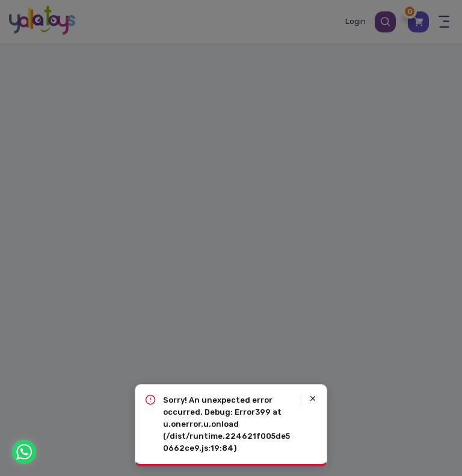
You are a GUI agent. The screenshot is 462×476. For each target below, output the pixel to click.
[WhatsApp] (24, 452)
